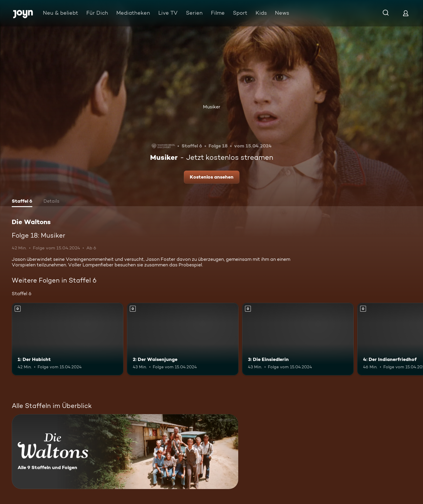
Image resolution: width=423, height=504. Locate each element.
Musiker (212, 107)
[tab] (22, 202)
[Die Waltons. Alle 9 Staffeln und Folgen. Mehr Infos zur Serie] (125, 452)
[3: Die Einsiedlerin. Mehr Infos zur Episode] (298, 339)
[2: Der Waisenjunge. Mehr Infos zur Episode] (183, 339)
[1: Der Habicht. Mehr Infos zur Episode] (68, 339)
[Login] (406, 13)
